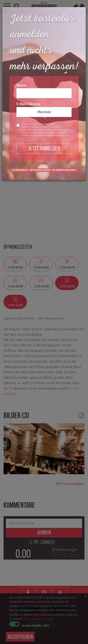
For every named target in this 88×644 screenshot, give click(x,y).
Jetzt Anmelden (44, 148)
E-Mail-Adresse (44, 110)
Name (44, 91)
